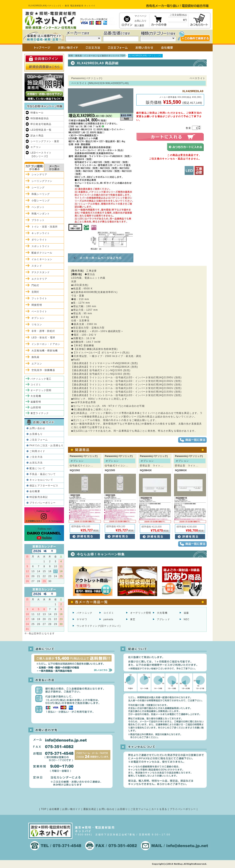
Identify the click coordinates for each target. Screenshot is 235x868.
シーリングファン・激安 (45, 141)
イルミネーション (42, 259)
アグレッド (163, 619)
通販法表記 (90, 809)
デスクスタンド (41, 272)
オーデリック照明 (141, 613)
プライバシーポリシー (43, 503)
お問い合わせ (37, 428)
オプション (38, 318)
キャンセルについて (41, 480)
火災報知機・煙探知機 (45, 351)
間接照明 (37, 305)
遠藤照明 (36, 402)
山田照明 (36, 408)
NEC (187, 619)
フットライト (39, 298)
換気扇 (35, 357)
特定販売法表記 (39, 497)
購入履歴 (139, 25)
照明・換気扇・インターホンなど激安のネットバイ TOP (97, 56)
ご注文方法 (36, 457)
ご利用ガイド (37, 451)
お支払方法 (36, 463)
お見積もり (36, 434)
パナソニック (85, 613)
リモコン (37, 325)
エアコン (36, 147)
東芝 (133, 619)
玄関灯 (35, 292)
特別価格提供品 (40, 118)
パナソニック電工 (41, 379)
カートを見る (159, 809)
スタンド (37, 266)
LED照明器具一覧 (41, 130)
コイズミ (109, 613)
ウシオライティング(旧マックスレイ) (99, 626)
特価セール (37, 113)
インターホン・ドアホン (46, 344)
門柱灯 (35, 285)
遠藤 (186, 613)
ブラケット (38, 220)
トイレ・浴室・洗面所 (45, 227)
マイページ (140, 16)
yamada (108, 619)
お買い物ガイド (71, 809)
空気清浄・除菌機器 (43, 370)
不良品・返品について (43, 474)
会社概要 (35, 491)
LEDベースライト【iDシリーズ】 (41, 155)
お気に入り (140, 21)
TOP (44, 809)
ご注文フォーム (39, 440)
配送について (37, 468)
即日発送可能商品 (41, 124)
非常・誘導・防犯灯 (43, 331)
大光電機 (162, 613)
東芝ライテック (40, 413)
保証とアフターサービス (44, 486)
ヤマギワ (82, 619)
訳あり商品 (37, 136)
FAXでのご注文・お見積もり (46, 445)
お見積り (123, 809)
